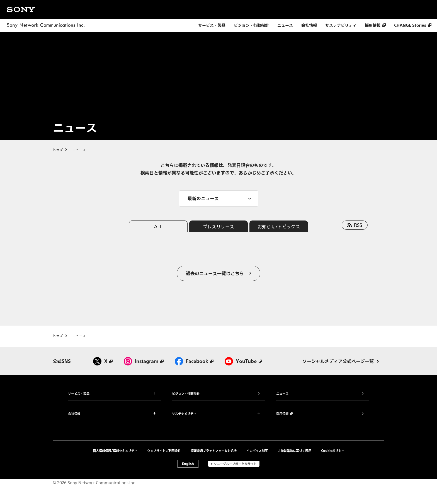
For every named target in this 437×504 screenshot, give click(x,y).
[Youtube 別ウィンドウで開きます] (243, 361)
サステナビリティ (341, 25)
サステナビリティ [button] (184, 414)
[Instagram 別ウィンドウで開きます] (144, 361)
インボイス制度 (257, 451)
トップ (58, 150)
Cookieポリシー (333, 451)
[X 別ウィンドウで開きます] (103, 361)
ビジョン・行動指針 (251, 25)
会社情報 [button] (74, 414)
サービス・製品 (212, 25)
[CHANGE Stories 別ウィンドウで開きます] (413, 25)
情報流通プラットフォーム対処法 (214, 451)
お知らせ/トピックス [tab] (279, 226)
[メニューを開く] (219, 198)
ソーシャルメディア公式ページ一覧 (338, 361)
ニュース (285, 25)
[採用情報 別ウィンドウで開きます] (375, 25)
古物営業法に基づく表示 (294, 451)
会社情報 (309, 25)
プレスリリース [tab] (219, 226)
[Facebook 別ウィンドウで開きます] (194, 361)
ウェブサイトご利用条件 (164, 451)
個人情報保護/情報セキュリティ (115, 451)
